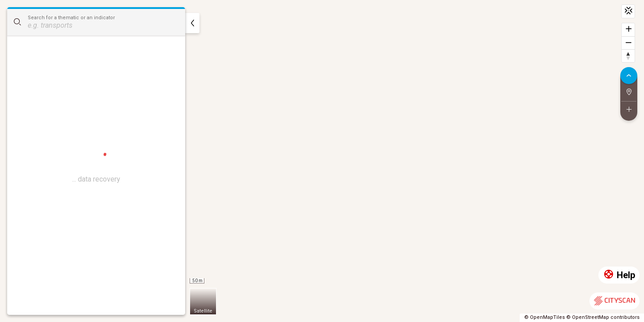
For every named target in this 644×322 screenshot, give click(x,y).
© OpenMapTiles (544, 317)
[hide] (192, 23)
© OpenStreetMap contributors (603, 317)
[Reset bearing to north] (628, 56)
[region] (322, 161)
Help (619, 275)
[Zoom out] (628, 43)
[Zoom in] (628, 30)
